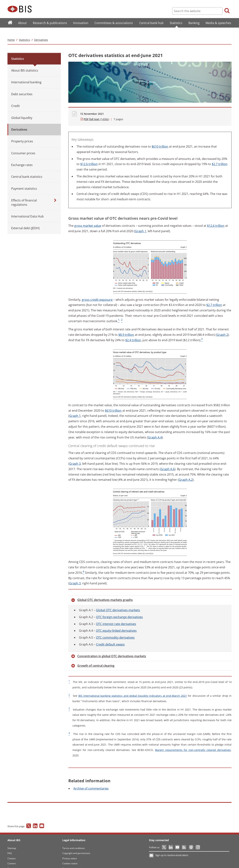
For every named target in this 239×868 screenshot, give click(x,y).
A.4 (155, 430)
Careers (12, 856)
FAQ (10, 846)
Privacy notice (70, 851)
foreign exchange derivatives (119, 610)
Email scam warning (73, 861)
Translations (14, 861)
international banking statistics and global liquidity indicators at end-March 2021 (133, 688)
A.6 (168, 462)
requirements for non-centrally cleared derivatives (193, 742)
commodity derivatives (115, 630)
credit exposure (97, 292)
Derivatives (41, 32)
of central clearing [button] (96, 658)
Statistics (24, 32)
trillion (160, 139)
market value (88, 218)
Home (11, 32)
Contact (11, 851)
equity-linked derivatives (116, 623)
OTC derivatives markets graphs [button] (105, 592)
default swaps (110, 637)
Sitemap (12, 841)
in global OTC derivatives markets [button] (112, 649)
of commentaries (91, 781)
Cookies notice (70, 856)
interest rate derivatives (116, 616)
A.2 (186, 472)
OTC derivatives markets (118, 603)
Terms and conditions (74, 841)
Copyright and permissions (76, 846)
